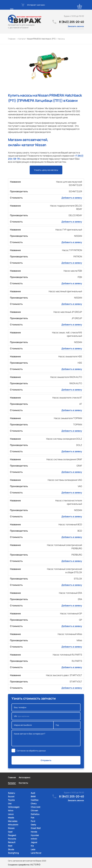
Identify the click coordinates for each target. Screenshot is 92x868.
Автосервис (25, 777)
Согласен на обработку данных (31, 751)
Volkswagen (14, 807)
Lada (33, 849)
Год (67, 725)
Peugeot (12, 835)
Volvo (11, 810)
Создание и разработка (24, 865)
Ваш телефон (46, 707)
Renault (12, 842)
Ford (33, 821)
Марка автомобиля (33, 725)
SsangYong (13, 853)
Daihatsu (35, 814)
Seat (10, 846)
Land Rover (36, 853)
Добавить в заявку (72, 198)
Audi (33, 793)
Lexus (11, 814)
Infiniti (34, 839)
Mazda (11, 818)
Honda (34, 832)
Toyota (11, 800)
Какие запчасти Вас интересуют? (46, 738)
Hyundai (35, 835)
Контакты (23, 783)
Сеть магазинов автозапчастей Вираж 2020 (27, 861)
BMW (33, 796)
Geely (33, 825)
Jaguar (34, 842)
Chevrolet (36, 807)
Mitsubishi (13, 825)
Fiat (33, 818)
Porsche (12, 839)
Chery (34, 803)
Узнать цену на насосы (46, 170)
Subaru (12, 793)
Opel (10, 832)
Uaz (10, 803)
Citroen (34, 810)
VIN (46, 716)
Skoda (11, 849)
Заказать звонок (76, 26)
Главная (12, 777)
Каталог (12, 783)
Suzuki (11, 796)
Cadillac (35, 800)
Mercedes (13, 821)
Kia (32, 846)
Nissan (11, 828)
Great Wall (36, 828)
